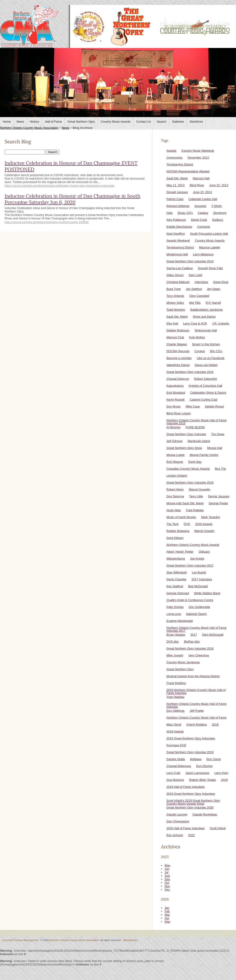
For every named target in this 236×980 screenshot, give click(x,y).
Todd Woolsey (176, 310)
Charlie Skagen (177, 344)
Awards (171, 151)
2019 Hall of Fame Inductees (186, 787)
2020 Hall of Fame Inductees (186, 828)
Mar (167, 915)
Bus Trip (220, 469)
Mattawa (196, 759)
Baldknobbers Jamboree (207, 310)
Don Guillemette (199, 607)
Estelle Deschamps (179, 227)
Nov (167, 886)
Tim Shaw (218, 434)
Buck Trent (174, 289)
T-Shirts (217, 206)
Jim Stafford (194, 289)
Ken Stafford (175, 586)
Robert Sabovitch (206, 379)
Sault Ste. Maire (177, 317)
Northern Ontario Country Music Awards (193, 545)
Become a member (179, 358)
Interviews (202, 282)
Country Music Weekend (198, 151)
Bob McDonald (198, 586)
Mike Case (193, 406)
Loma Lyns (174, 614)
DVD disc (173, 642)
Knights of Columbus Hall (206, 386)
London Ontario (177, 476)
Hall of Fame (53, 122)
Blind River (197, 185)
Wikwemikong (176, 559)
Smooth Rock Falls (210, 268)
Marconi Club (175, 337)
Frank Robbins (176, 683)
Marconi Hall (201, 178)
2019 (224, 780)
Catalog (203, 213)
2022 (191, 835)
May (167, 865)
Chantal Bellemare (179, 766)
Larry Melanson (203, 254)
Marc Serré (174, 725)
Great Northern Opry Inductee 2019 (190, 752)
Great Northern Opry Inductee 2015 (190, 372)
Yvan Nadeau (175, 697)
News (20, 122)
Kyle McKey (197, 337)
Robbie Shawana (178, 531)
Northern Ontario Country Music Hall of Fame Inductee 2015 (196, 422)
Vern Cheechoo (199, 655)
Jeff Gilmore (174, 441)
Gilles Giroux (175, 275)
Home (7, 122)
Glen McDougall (213, 635)
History (34, 122)
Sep (167, 879)
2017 (194, 635)
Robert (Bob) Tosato (203, 780)
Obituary (204, 552)
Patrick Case (175, 199)
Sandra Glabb (176, 759)
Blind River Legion (179, 413)
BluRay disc (192, 642)
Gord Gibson (175, 538)
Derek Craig (199, 220)
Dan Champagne (178, 821)
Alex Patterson (176, 220)
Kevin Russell (176, 400)
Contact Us (144, 122)
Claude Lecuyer (177, 814)
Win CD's (216, 351)
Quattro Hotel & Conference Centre (190, 600)
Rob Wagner (175, 462)
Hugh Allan (174, 510)
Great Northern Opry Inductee (186, 434)
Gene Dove (221, 282)
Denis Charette (176, 579)
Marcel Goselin (204, 531)
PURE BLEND (195, 427)
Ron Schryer (175, 835)
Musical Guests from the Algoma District (193, 676)
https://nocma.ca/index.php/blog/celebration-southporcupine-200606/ (47, 222)
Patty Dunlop (175, 607)
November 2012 (198, 158)
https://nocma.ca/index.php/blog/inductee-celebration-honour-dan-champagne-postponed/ (59, 186)
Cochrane (204, 227)
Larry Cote (173, 773)
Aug (167, 876)
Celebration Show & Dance (208, 393)
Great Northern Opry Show (184, 448)
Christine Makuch (178, 282)
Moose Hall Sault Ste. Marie (185, 503)
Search (161, 122)
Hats (170, 213)
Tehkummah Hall (206, 330)
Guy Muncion (175, 780)
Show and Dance (204, 317)
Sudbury (218, 220)
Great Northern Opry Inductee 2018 (190, 648)
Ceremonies (174, 158)
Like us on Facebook (211, 358)
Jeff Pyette (197, 711)
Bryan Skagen (176, 635)
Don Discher (204, 766)
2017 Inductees (202, 579)
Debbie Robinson (178, 330)
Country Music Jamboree (183, 662)
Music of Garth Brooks (181, 517)
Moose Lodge (176, 455)
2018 (215, 725)
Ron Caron (214, 759)
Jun (167, 869)
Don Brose (173, 406)
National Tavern (196, 614)
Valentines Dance (178, 365)
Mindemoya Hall (177, 254)
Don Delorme (175, 496)
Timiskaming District (180, 164)
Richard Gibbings (178, 206)
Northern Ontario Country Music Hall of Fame (196, 718)
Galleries (178, 122)
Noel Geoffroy (176, 234)
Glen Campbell (199, 296)
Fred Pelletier (195, 510)
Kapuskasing (175, 386)
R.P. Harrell (213, 303)
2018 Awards (175, 731)
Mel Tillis (195, 303)
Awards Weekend (178, 241)
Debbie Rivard (214, 406)
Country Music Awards (116, 122)
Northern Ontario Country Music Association (29, 128)
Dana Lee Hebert (206, 365)
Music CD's (185, 213)
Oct (167, 883)
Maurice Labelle (209, 247)
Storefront (196, 122)
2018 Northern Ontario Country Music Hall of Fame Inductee (196, 691)
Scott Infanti (218, 828)
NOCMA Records (178, 351)
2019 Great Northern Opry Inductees (191, 794)
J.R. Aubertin (221, 323)
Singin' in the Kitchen (206, 344)
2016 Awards (204, 524)
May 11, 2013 (176, 185)
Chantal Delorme (178, 379)
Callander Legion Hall (203, 199)
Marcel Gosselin (199, 489)
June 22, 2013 (219, 185)
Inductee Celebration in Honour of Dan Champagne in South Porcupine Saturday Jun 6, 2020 (72, 199)
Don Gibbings (176, 711)
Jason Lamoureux (197, 773)
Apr (167, 918)
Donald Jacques (177, 192)
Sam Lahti (196, 275)
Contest (200, 351)
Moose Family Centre (204, 455)
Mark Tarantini (211, 517)
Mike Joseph (175, 655)
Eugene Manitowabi (180, 621)
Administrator (131, 940)
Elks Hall (172, 323)
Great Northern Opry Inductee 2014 (190, 261)
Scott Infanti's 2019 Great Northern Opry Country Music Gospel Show (193, 802)
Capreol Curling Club (204, 400)
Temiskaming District (180, 247)
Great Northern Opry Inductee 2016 (190, 483)
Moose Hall (215, 448)
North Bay (195, 462)
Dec (167, 890)
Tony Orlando (175, 296)
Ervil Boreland (176, 393)
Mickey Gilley (175, 303)
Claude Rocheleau (205, 814)
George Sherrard (178, 593)
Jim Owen (213, 289)
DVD (187, 524)
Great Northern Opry (81, 122)
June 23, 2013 (202, 192)
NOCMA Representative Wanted (188, 171)
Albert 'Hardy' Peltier (180, 552)
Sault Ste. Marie (177, 178)
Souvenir (200, 206)
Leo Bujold (199, 572)
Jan (167, 908)
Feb (167, 911)
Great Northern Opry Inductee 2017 (190, 565)
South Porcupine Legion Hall (209, 234)
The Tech (173, 524)
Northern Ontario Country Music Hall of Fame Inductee (196, 705)
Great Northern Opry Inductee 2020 (190, 807)
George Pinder (218, 503)
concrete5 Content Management (20, 940)
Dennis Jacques (219, 496)
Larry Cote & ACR (195, 323)
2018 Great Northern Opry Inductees (191, 738)
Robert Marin (175, 489)
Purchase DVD (176, 745)
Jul (167, 872)
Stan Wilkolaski (177, 572)
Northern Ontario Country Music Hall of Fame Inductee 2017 (196, 629)
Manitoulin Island (199, 441)
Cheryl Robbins (196, 725)
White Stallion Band (207, 593)
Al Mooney (173, 427)
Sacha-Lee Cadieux (180, 268)
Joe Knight (197, 559)
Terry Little (196, 496)
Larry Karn (221, 773)
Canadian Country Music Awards (188, 469)
